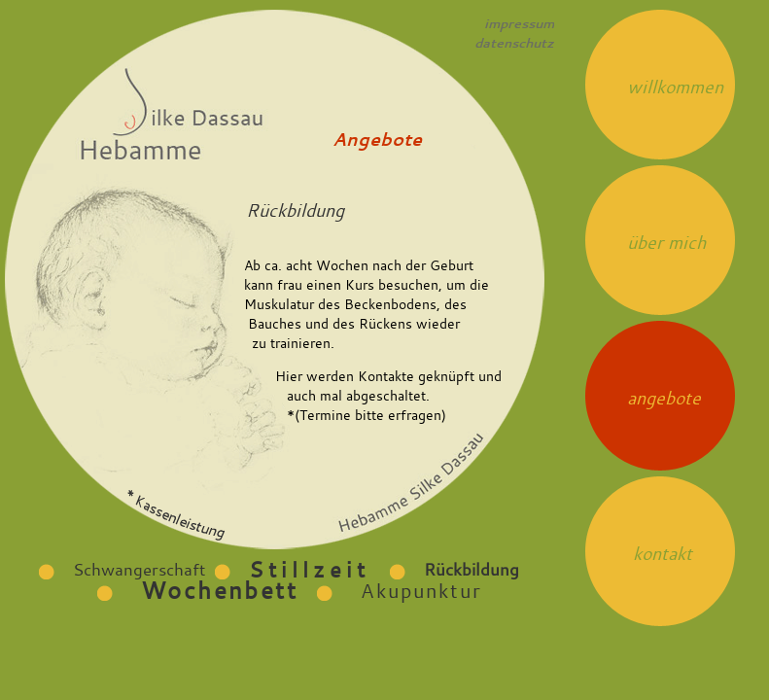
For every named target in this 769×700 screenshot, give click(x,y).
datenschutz (514, 43)
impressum (519, 23)
